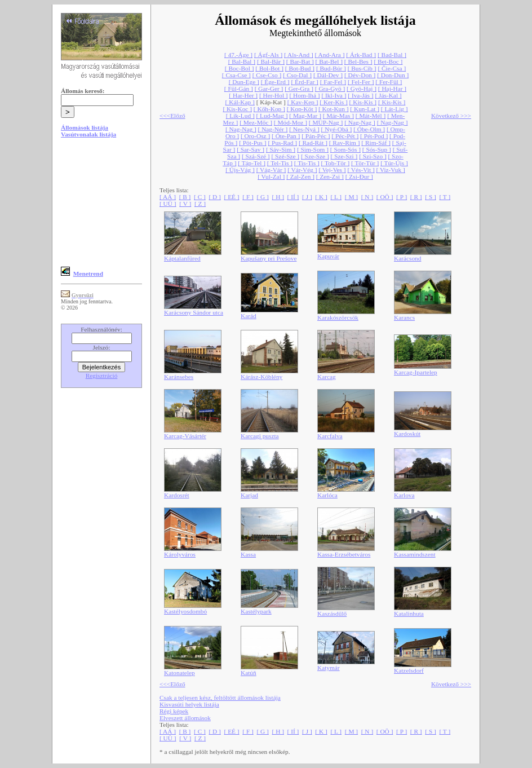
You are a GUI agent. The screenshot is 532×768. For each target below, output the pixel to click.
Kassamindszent (415, 554)
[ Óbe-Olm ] (369, 129)
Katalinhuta (409, 613)
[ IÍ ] (293, 197)
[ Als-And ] (299, 55)
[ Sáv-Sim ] (281, 149)
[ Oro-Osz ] (255, 136)
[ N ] (367, 197)
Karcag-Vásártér (185, 436)
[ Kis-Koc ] (237, 109)
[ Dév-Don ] (360, 75)
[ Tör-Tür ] (365, 163)
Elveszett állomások (185, 718)
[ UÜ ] (168, 204)
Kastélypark (256, 611)
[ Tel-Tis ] (280, 163)
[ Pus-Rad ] (282, 143)
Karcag (327, 377)
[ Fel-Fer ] (361, 82)
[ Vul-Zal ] (271, 176)
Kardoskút (407, 434)
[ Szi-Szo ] (373, 156)
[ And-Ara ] (330, 55)
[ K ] (321, 197)
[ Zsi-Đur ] (359, 176)
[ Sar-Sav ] (251, 149)
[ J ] (307, 197)
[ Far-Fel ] (333, 82)
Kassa (248, 554)
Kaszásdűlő (332, 613)
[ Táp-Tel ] (252, 163)
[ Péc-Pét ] (345, 136)
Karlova (404, 495)
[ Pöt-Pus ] (252, 143)
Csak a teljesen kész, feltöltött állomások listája (220, 698)
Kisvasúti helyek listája (189, 704)
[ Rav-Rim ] (345, 143)
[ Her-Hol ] (274, 95)
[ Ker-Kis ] (333, 102)
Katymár (329, 668)
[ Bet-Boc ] (388, 61)
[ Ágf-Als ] (268, 55)
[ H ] (278, 197)
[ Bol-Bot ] (269, 68)
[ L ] (336, 197)
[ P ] (402, 197)
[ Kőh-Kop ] (269, 109)
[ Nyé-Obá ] (337, 129)
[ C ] (200, 197)
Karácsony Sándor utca (194, 312)
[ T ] (445, 197)
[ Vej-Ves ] (332, 170)
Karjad (249, 495)
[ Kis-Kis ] (363, 102)
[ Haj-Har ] (392, 89)
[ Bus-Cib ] (362, 68)
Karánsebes (179, 377)
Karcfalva (330, 436)
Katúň (249, 673)
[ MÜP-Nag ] (326, 122)
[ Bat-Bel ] (329, 61)
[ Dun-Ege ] (244, 82)
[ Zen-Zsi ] (330, 176)
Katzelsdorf (409, 670)
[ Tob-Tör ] (336, 163)
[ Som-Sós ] (345, 149)
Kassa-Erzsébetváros (344, 554)
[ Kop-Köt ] (302, 109)
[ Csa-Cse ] (236, 75)
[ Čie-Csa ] (392, 68)
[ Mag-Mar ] (305, 116)
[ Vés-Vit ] (361, 170)
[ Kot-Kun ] (333, 109)
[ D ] (215, 197)
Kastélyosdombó (185, 611)
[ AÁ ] (168, 197)
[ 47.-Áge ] (238, 55)
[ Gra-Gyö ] (330, 89)
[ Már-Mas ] (338, 116)
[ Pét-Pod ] (374, 136)
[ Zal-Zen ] (300, 176)
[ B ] (185, 197)
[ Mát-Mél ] (371, 116)
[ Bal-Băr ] (271, 61)
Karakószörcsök (338, 317)
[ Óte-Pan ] (286, 136)
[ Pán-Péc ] (316, 136)
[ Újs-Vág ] (240, 170)
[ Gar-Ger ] (269, 89)
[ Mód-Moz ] (291, 122)
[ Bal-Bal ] (242, 61)
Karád (249, 316)
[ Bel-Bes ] (358, 61)
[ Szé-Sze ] (285, 156)
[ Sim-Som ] (313, 149)
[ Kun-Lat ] (365, 109)
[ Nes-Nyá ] (304, 129)
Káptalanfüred (182, 258)
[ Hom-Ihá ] (304, 95)
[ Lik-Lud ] (240, 116)
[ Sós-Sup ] (377, 149)
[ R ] (416, 197)
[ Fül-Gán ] (239, 89)
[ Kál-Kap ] (240, 102)
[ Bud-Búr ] (331, 68)
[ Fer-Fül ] (389, 82)
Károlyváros (180, 554)
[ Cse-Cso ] (267, 75)
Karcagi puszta (260, 436)
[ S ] (431, 197)
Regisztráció (102, 376)
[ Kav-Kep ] (303, 102)
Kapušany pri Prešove (269, 258)
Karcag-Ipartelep (416, 372)
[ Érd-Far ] (304, 82)
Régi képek (174, 711)
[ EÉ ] (232, 197)
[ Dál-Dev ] (328, 75)
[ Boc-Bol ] (240, 68)
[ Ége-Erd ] (275, 82)
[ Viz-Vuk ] (391, 170)
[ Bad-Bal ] (392, 55)
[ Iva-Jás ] (360, 95)
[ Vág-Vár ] (271, 170)
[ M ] (351, 197)
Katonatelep (179, 673)
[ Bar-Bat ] (300, 61)
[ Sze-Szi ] (344, 156)
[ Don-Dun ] (393, 75)
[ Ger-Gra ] (299, 89)
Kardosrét (177, 495)
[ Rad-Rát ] (313, 143)
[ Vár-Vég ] (302, 170)
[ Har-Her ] (243, 95)
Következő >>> (451, 116)
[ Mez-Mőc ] (256, 122)
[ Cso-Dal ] (297, 75)
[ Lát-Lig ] (394, 109)
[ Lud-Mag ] (272, 116)
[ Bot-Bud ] (300, 68)
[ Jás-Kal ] (388, 95)
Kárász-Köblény (261, 377)
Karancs (404, 317)
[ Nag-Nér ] (273, 129)
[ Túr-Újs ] (394, 163)
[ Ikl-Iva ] (334, 95)
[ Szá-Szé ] (256, 156)
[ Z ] (200, 204)
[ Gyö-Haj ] (362, 89)
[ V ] (185, 204)
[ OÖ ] (385, 197)
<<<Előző (172, 116)
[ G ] (262, 197)
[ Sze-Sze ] (315, 156)
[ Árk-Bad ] (361, 55)
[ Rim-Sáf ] (376, 143)
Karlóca (327, 495)
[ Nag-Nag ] (360, 122)
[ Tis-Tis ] (307, 163)
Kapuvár (328, 256)
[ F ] (248, 197)
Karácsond (407, 258)
